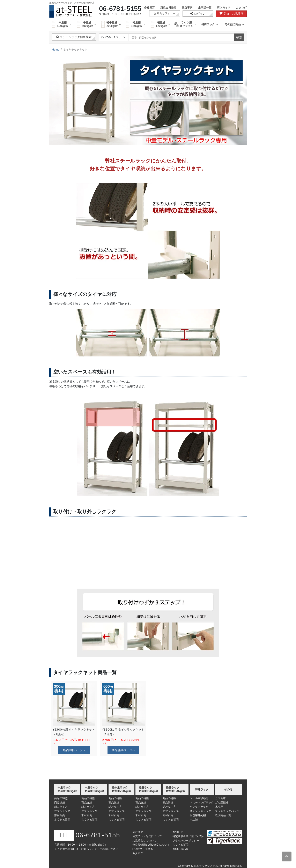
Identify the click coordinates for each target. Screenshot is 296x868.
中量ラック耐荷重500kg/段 (67, 790)
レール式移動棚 (199, 798)
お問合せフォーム (165, 13)
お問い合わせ (180, 849)
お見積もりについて (144, 841)
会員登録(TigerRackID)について (151, 845)
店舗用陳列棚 (198, 815)
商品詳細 (60, 803)
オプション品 (62, 811)
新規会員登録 (168, 8)
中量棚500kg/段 (62, 24)
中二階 (194, 820)
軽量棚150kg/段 (136, 24)
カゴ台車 (220, 798)
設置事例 (187, 8)
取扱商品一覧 (223, 815)
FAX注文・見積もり (144, 849)
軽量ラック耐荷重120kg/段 (176, 790)
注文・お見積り (231, 14)
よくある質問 (62, 820)
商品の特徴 (61, 798)
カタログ (241, 8)
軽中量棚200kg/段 (111, 24)
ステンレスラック (200, 811)
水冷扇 (219, 807)
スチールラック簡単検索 (74, 37)
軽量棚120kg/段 (160, 24)
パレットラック (199, 807)
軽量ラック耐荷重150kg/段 (148, 790)
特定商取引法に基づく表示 (188, 836)
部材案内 (60, 815)
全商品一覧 (205, 8)
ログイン (198, 14)
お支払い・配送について (147, 836)
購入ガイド (224, 8)
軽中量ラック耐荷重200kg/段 (121, 790)
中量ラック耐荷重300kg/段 (94, 790)
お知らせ (178, 832)
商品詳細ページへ (74, 750)
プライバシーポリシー (186, 841)
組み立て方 (61, 807)
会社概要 (149, 8)
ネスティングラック (202, 803)
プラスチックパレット (228, 811)
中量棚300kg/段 (86, 24)
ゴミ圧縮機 (222, 803)
